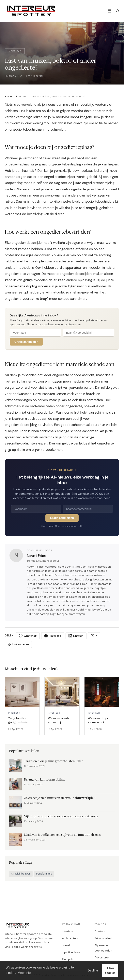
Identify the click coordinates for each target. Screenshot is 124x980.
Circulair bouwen (21, 874)
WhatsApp (28, 636)
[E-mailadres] (89, 333)
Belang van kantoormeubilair (45, 780)
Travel (66, 945)
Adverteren (102, 957)
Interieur (21, 96)
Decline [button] (93, 971)
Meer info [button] (24, 973)
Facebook (53, 636)
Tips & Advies (71, 952)
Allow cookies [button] (110, 971)
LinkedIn (76, 636)
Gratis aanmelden (26, 342)
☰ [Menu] (110, 11)
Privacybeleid (103, 938)
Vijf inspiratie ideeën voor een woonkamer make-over (61, 816)
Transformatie (44, 874)
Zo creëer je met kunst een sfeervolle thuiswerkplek (60, 798)
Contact (100, 931)
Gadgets (68, 959)
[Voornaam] (35, 333)
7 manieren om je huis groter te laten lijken (54, 761)
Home (8, 96)
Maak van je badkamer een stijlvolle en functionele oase (63, 835)
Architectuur (70, 938)
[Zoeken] (117, 11)
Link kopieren (18, 644)
